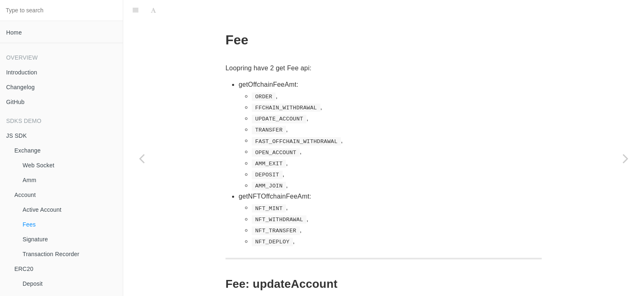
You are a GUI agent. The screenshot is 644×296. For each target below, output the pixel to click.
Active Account (42, 210)
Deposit (33, 284)
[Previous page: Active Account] (142, 158)
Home (14, 32)
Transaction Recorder (51, 254)
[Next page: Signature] (626, 158)
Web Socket (38, 165)
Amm (29, 180)
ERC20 (24, 269)
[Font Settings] (153, 10)
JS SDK (16, 136)
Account (25, 195)
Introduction (22, 72)
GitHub (15, 102)
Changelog (21, 87)
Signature (35, 239)
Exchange (28, 150)
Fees (29, 224)
